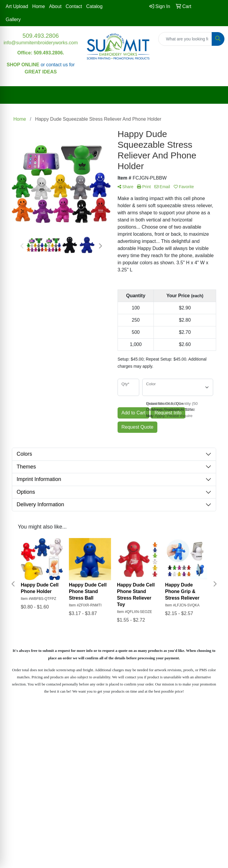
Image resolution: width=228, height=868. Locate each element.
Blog (199, 720)
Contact (74, 6)
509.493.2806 (41, 36)
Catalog (94, 6)
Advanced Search (85, 728)
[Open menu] (216, 95)
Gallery (13, 19)
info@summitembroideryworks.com (41, 43)
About (55, 6)
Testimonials (142, 720)
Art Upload (17, 6)
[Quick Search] (185, 39)
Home (39, 6)
